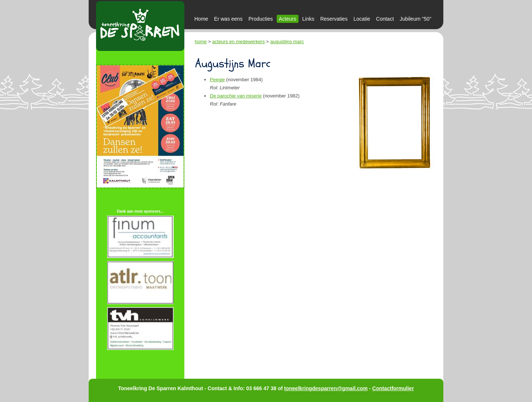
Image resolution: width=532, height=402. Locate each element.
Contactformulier (393, 388)
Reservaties (334, 19)
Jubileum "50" (415, 19)
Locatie (362, 19)
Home (201, 19)
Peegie (217, 80)
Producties (260, 19)
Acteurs (288, 19)
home (201, 42)
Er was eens (228, 19)
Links (308, 19)
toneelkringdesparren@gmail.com (326, 388)
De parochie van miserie (236, 96)
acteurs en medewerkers (238, 42)
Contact (385, 19)
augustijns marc (287, 42)
